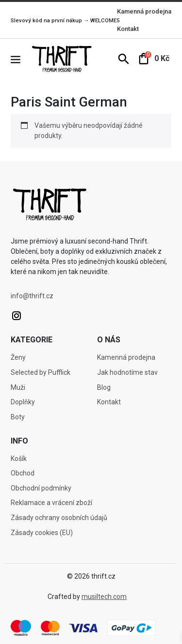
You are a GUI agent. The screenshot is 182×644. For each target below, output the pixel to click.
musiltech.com (104, 597)
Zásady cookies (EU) (42, 533)
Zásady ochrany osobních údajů (59, 518)
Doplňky (23, 402)
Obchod (23, 473)
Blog (104, 387)
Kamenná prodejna (144, 11)
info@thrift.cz (32, 296)
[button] (20, 59)
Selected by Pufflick (41, 372)
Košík (19, 459)
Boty (18, 417)
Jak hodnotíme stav (127, 372)
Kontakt (128, 29)
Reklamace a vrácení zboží (51, 503)
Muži (18, 387)
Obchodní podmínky (41, 488)
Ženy (18, 357)
